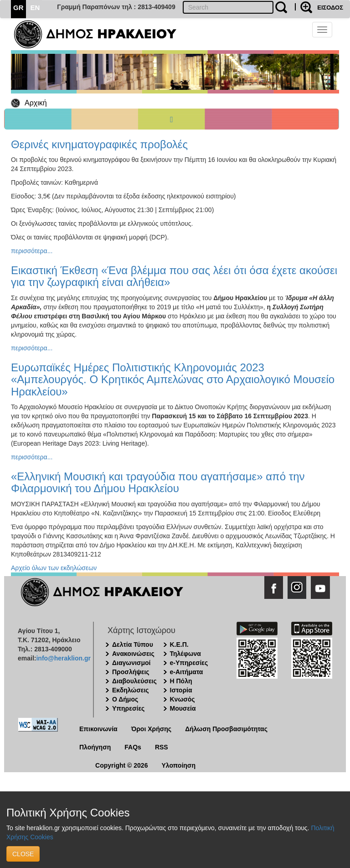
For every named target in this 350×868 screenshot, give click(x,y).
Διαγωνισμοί (131, 663)
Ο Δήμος (125, 699)
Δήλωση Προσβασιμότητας (226, 729)
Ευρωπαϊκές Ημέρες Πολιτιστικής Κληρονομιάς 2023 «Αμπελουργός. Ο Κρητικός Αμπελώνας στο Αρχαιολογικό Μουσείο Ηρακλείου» (173, 379)
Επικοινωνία (98, 729)
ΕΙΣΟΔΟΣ (330, 8)
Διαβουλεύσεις (134, 681)
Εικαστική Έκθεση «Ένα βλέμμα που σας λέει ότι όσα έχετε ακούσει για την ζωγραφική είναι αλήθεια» (174, 276)
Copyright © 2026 (121, 765)
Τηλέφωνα (185, 654)
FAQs (133, 747)
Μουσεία (183, 708)
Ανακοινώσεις (133, 654)
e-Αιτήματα (187, 672)
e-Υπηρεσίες (189, 663)
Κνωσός (183, 699)
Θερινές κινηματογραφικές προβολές (99, 144)
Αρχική (36, 103)
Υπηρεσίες (128, 708)
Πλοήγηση (95, 747)
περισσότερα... (32, 251)
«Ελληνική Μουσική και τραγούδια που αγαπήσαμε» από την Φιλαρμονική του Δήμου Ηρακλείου (158, 482)
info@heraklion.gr (63, 658)
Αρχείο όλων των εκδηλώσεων (54, 568)
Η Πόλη (181, 681)
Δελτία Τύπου (133, 645)
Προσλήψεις (131, 672)
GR (18, 8)
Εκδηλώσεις (131, 690)
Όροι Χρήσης (152, 729)
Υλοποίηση (178, 765)
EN (35, 8)
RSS (162, 747)
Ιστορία (181, 690)
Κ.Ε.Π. (179, 645)
